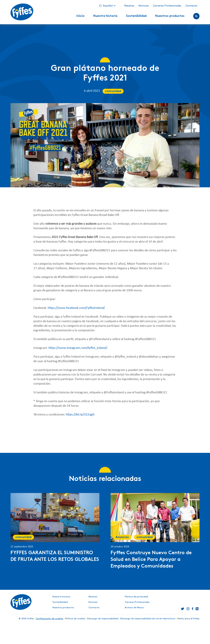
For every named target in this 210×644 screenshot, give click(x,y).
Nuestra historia (105, 16)
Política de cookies (75, 619)
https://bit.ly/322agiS (80, 415)
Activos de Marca (134, 608)
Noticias (144, 6)
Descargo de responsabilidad (103, 619)
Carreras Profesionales (167, 6)
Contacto (191, 6)
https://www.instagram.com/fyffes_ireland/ (78, 348)
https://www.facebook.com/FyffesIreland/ (76, 308)
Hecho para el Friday (188, 619)
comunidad (113, 91)
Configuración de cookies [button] (49, 619)
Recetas (129, 6)
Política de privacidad (136, 597)
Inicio (80, 16)
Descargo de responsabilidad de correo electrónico (148, 619)
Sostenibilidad (136, 16)
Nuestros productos (170, 16)
